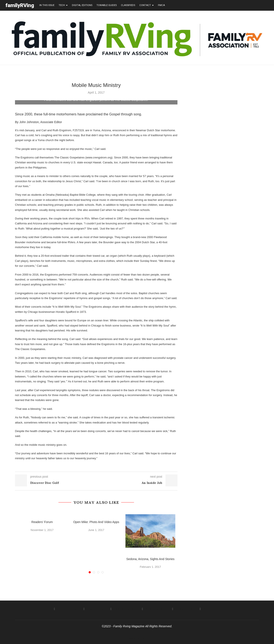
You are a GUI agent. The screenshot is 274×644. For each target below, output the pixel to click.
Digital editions (82, 5)
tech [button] (63, 5)
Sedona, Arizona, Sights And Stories (150, 559)
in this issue (47, 5)
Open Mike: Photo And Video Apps (96, 522)
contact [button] (147, 5)
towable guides (107, 5)
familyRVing (20, 5)
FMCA (161, 5)
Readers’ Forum (42, 522)
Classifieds (128, 5)
